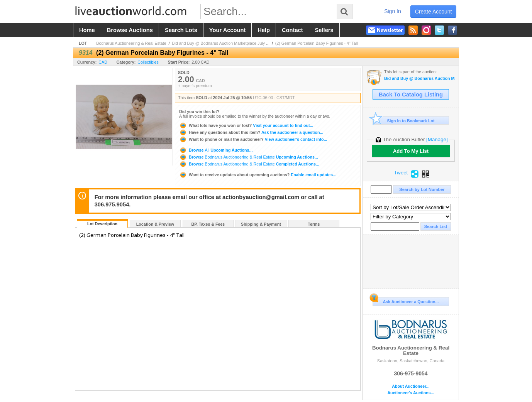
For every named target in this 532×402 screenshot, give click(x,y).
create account (434, 12)
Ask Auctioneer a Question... (406, 301)
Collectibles (148, 62)
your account (227, 30)
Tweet (401, 173)
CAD (103, 62)
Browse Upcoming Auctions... (216, 150)
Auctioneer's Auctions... (411, 393)
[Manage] (437, 139)
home (87, 30)
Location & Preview (155, 224)
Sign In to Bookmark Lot (404, 121)
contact (292, 30)
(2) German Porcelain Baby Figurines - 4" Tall (317, 43)
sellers (324, 30)
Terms (314, 224)
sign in (393, 11)
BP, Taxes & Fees (208, 224)
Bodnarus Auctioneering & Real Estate (131, 43)
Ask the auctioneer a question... (251, 132)
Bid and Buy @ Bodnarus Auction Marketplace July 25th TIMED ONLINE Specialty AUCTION (419, 79)
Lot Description (102, 224)
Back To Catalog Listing (411, 95)
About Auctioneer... (411, 386)
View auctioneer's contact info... (253, 139)
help (264, 30)
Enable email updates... (258, 175)
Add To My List (411, 151)
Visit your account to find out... (246, 125)
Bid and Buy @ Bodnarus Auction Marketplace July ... (221, 43)
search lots (181, 30)
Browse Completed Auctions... (249, 164)
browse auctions (130, 30)
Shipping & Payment (261, 224)
